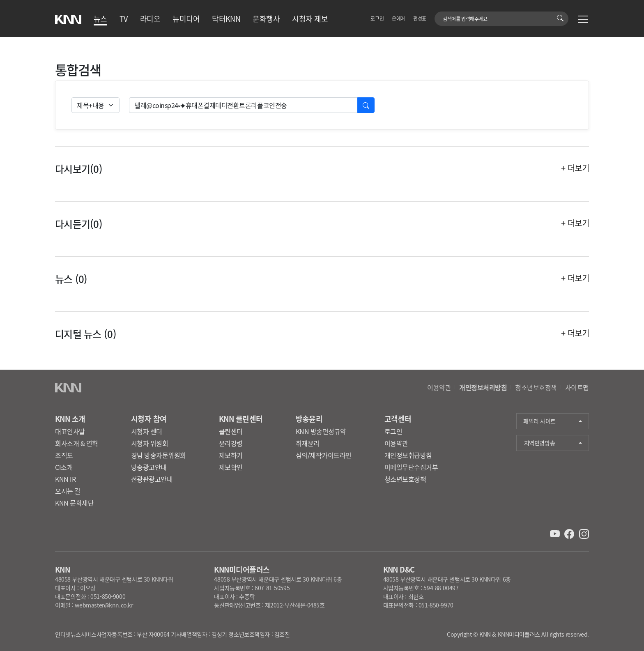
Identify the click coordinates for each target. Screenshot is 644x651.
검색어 (439, 15)
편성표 (420, 18)
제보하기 (231, 455)
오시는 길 (68, 491)
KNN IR (65, 479)
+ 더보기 (575, 168)
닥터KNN (226, 18)
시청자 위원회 (150, 443)
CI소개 (64, 467)
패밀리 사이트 (539, 421)
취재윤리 (308, 443)
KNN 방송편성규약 (321, 431)
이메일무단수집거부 (411, 467)
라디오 (150, 18)
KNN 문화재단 (74, 503)
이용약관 (439, 387)
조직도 (64, 455)
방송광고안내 (149, 467)
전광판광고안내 (152, 479)
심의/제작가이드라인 (324, 455)
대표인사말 (70, 431)
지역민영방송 (539, 443)
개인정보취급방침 (408, 455)
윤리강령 (231, 443)
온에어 (398, 18)
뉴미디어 (186, 18)
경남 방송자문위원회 (159, 455)
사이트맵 (577, 387)
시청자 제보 (310, 18)
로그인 (377, 18)
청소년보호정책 (536, 387)
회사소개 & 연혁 (77, 443)
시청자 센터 (147, 431)
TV (124, 18)
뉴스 (100, 18)
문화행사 (266, 18)
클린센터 (231, 431)
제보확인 (231, 467)
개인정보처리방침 (483, 387)
